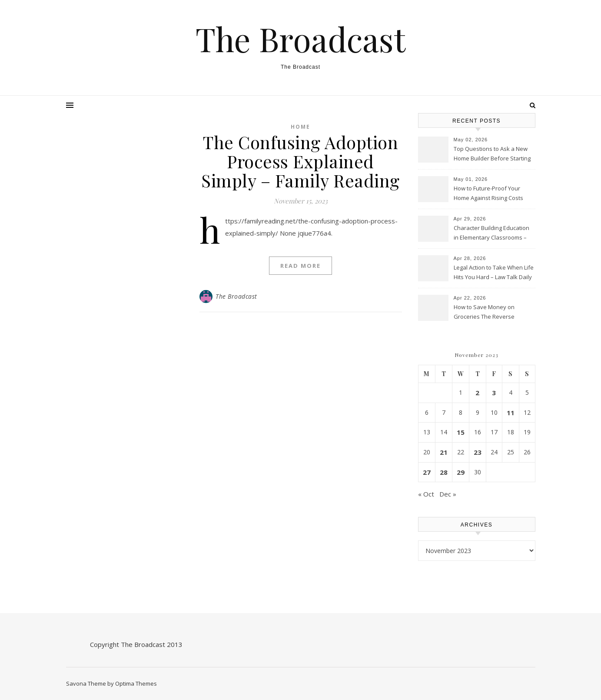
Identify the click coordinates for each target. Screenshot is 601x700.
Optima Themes (136, 683)
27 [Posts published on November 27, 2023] (427, 472)
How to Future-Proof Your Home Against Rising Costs (488, 193)
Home (300, 127)
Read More (300, 266)
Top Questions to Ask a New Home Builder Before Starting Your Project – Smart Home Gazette (492, 154)
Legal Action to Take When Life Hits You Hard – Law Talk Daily (494, 272)
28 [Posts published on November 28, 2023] (444, 472)
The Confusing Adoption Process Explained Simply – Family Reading (300, 161)
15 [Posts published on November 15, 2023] (461, 432)
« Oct (426, 494)
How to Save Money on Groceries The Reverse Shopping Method (484, 313)
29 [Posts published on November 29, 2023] (461, 472)
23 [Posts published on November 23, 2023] (478, 452)
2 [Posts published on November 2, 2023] (477, 393)
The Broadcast (300, 39)
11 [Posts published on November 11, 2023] (511, 413)
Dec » (448, 494)
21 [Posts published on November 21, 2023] (444, 452)
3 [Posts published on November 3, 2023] (494, 393)
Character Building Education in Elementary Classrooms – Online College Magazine (491, 233)
